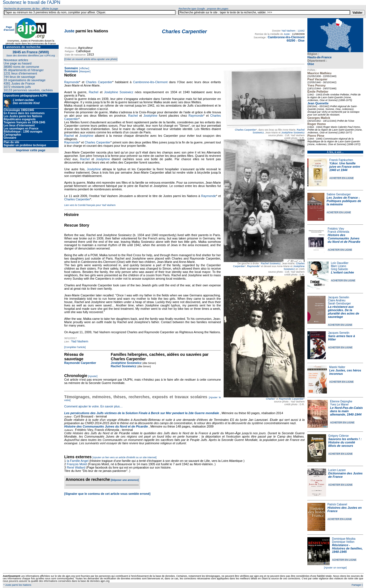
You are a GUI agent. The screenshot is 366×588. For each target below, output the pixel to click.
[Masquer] (84, 71)
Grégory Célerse (339, 436)
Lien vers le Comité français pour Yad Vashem (90, 205)
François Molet (77, 464)
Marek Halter (337, 367)
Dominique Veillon (343, 542)
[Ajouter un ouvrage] (335, 568)
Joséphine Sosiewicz (293, 133)
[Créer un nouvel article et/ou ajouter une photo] (91, 59)
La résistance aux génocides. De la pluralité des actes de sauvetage (343, 312)
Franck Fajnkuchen (341, 160)
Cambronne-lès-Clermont (150, 82)
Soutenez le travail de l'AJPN (32, 2)
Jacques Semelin (338, 297)
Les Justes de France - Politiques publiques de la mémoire (344, 201)
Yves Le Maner (339, 405)
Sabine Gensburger (339, 194)
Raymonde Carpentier (291, 399)
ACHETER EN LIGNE (342, 178)
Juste (69, 31)
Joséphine (150, 116)
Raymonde (253, 266)
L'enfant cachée (342, 272)
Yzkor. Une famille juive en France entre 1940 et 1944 (345, 167)
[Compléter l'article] (75, 347)
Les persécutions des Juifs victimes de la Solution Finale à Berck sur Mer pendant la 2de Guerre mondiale (142, 413)
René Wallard (76, 467)
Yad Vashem (288, 31)
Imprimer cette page (31, 150)
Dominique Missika (344, 539)
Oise (311, 64)
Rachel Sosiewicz (271, 263)
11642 (301, 31)
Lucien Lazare (337, 470)
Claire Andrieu (337, 300)
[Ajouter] (93, 376)
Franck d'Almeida (339, 232)
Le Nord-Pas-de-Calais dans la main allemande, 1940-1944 (346, 411)
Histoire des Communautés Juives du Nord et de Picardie (344, 238)
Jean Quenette (318, 103)
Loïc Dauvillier (340, 263)
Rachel (94, 92)
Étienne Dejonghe (341, 401)
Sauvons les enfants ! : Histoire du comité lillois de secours (345, 442)
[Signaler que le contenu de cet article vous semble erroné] (107, 494)
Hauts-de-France (320, 57)
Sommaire (71, 68)
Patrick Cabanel (337, 504)
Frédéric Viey (336, 229)
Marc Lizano (338, 266)
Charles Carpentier (245, 130)
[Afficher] (84, 68)
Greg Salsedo (339, 269)
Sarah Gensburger (339, 303)
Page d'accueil (9, 28)
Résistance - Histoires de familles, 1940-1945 (347, 548)
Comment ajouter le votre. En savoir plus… (94, 406)
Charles (270, 399)
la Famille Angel (78, 461)
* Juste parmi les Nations (17, 585)
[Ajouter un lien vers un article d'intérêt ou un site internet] (124, 457)
